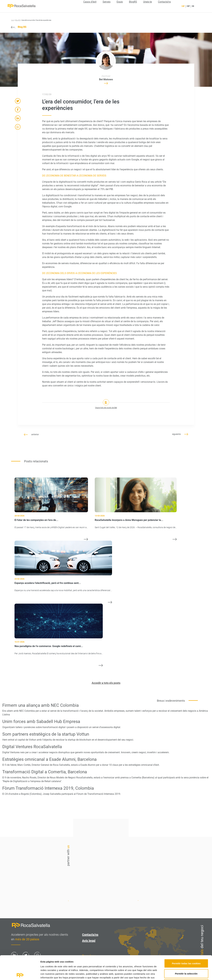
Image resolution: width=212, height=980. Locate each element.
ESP (188, 6)
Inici (12, 20)
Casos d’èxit (90, 2)
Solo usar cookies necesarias (186, 960)
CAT (183, 6)
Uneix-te (148, 2)
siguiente (180, 434)
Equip (120, 2)
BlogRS (133, 2)
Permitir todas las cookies (186, 939)
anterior (31, 434)
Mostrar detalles (166, 974)
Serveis (107, 2)
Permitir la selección (186, 950)
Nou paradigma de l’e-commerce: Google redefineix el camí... (49, 646)
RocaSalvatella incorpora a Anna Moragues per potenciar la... (129, 520)
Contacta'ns (158, 854)
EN (193, 6)
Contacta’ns (164, 2)
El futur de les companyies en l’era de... (36, 520)
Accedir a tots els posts (106, 683)
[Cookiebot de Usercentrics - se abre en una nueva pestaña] (20, 974)
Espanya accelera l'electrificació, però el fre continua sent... (48, 583)
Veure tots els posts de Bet (106, 408)
